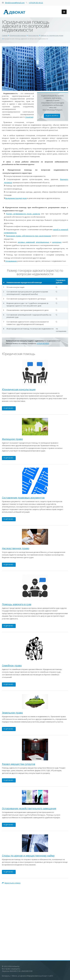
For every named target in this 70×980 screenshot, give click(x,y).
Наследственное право (16, 548)
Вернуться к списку (11, 883)
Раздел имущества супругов (19, 764)
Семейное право (12, 666)
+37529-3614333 (43, 343)
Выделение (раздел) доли (16, 198)
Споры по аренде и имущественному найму (28, 856)
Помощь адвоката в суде (17, 604)
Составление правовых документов (23, 498)
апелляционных (43, 242)
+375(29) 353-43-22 (36, 3)
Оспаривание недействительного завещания (29, 808)
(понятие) (29, 117)
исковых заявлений (26, 242)
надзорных (57, 242)
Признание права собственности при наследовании (28, 236)
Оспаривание (11, 261)
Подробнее (9, 408)
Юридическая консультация (19, 389)
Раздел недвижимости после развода (23, 214)
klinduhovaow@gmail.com (15, 3)
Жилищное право (12, 439)
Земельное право (12, 713)
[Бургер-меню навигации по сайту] (64, 12)
